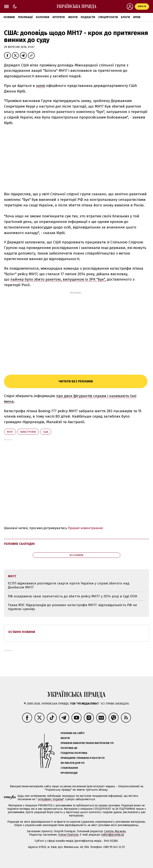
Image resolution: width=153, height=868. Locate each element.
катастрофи (28, 432)
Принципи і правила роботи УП (83, 758)
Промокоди (69, 773)
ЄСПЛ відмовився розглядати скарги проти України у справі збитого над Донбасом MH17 (69, 585)
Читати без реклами (76, 381)
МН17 (10, 432)
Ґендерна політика (74, 753)
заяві (40, 86)
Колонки (43, 17)
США (46, 432)
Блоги (125, 17)
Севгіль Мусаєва (115, 831)
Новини (9, 17)
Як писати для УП (73, 763)
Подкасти (88, 17)
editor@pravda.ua (113, 835)
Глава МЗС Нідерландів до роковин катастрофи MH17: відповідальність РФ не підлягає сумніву (73, 607)
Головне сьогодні (19, 544)
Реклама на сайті (73, 733)
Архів (137, 17)
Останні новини (22, 632)
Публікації (25, 17)
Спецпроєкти (108, 17)
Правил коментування (85, 528)
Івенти (73, 17)
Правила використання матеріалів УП (87, 743)
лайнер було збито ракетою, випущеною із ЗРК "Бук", (58, 279)
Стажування (69, 768)
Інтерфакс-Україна (50, 799)
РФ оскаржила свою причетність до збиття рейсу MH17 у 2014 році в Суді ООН (73, 596)
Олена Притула (68, 835)
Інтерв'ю (59, 17)
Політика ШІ (69, 748)
